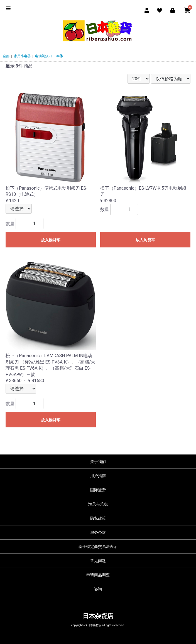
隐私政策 (98, 518)
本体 (60, 56)
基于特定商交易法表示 (98, 547)
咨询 (98, 589)
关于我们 (98, 462)
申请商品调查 (98, 575)
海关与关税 (98, 504)
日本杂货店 (98, 616)
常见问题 (98, 561)
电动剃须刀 (43, 56)
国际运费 (98, 490)
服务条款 (98, 532)
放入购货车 (51, 240)
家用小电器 (22, 56)
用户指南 (98, 476)
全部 (6, 56)
